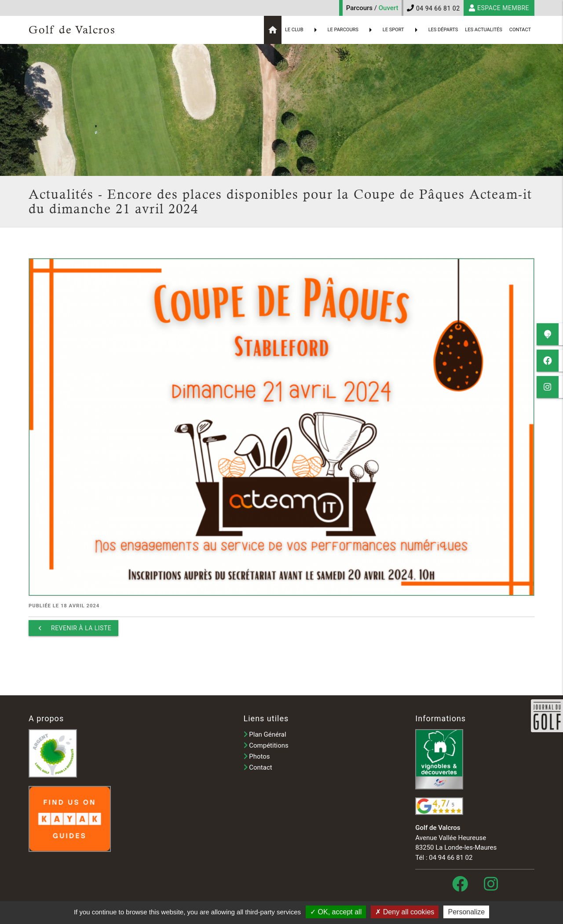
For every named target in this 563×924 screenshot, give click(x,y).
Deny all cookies (405, 912)
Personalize (466, 912)
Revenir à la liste (73, 628)
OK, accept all (336, 912)
